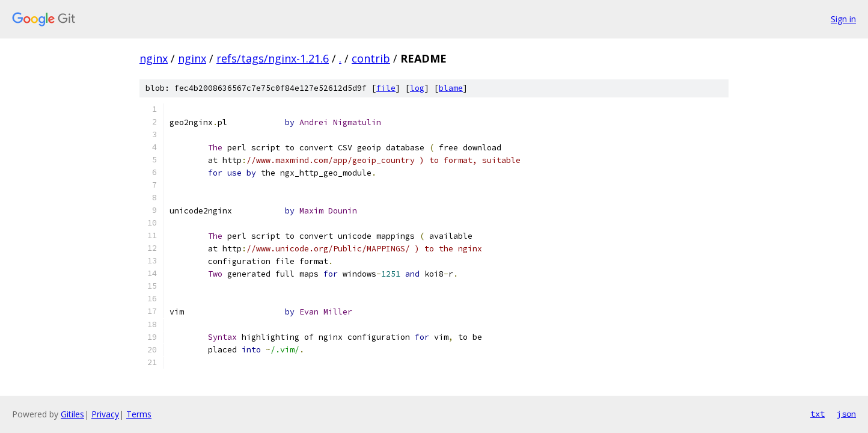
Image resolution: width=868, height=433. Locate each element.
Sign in (843, 19)
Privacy (105, 414)
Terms (139, 414)
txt (818, 414)
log (417, 88)
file (386, 88)
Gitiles (72, 414)
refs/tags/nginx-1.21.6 (273, 58)
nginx (154, 58)
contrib (371, 58)
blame (451, 88)
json (846, 414)
